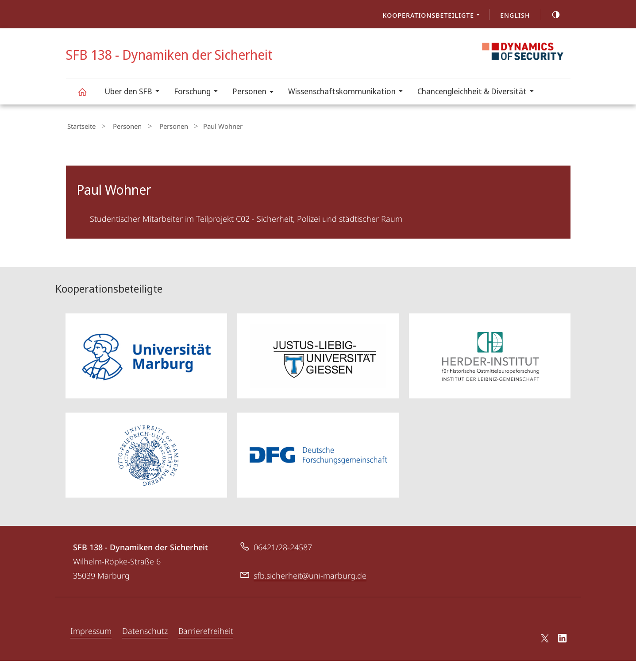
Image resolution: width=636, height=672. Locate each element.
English (515, 15)
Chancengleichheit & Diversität (478, 92)
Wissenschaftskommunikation (348, 92)
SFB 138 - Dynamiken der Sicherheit (87, 96)
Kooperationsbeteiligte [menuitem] (434, 16)
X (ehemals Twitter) (543, 649)
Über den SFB (135, 92)
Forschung (199, 92)
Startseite (80, 125)
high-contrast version (551, 15)
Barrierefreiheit (206, 642)
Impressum (91, 642)
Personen (256, 93)
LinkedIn (563, 651)
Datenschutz (145, 642)
